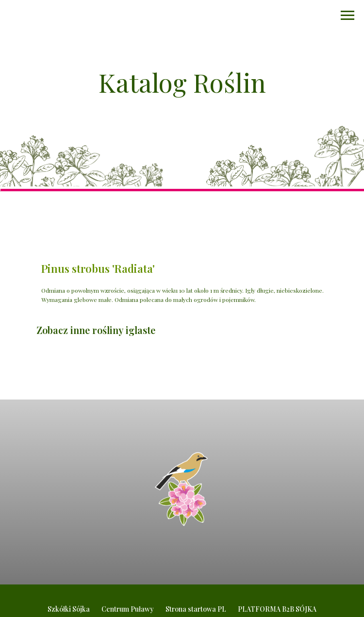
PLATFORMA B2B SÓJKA (277, 609)
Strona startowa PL (196, 609)
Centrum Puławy (128, 609)
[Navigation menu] (347, 16)
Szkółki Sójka (69, 609)
